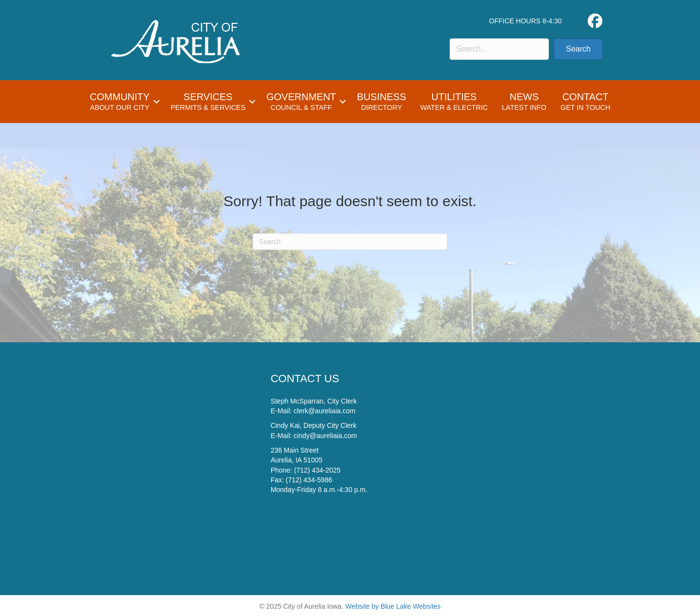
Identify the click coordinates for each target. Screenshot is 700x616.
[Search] (350, 242)
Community (120, 101)
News (524, 101)
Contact (585, 101)
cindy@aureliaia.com (325, 436)
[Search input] (499, 49)
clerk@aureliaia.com (324, 411)
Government (301, 101)
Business (381, 101)
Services (208, 101)
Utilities (454, 101)
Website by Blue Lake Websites (393, 606)
